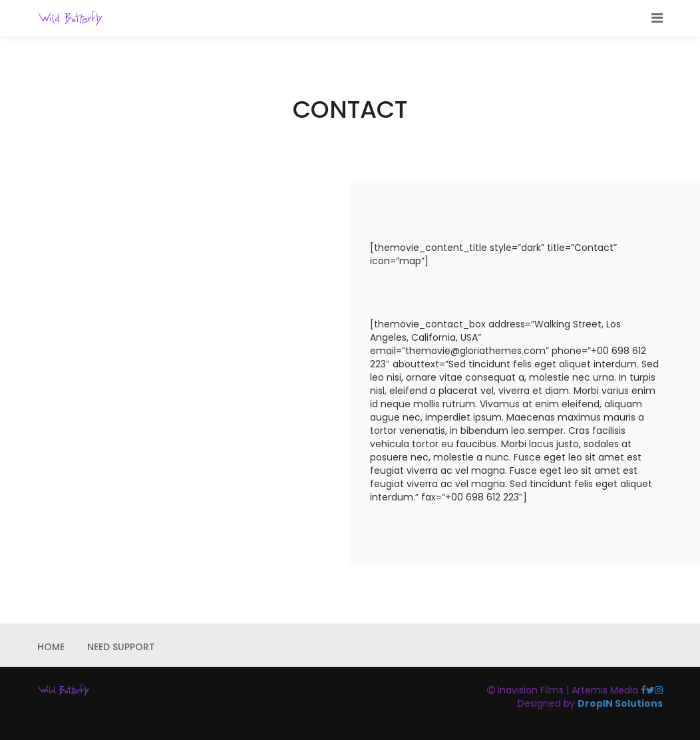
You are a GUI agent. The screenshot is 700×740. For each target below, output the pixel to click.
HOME (51, 647)
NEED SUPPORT (121, 647)
